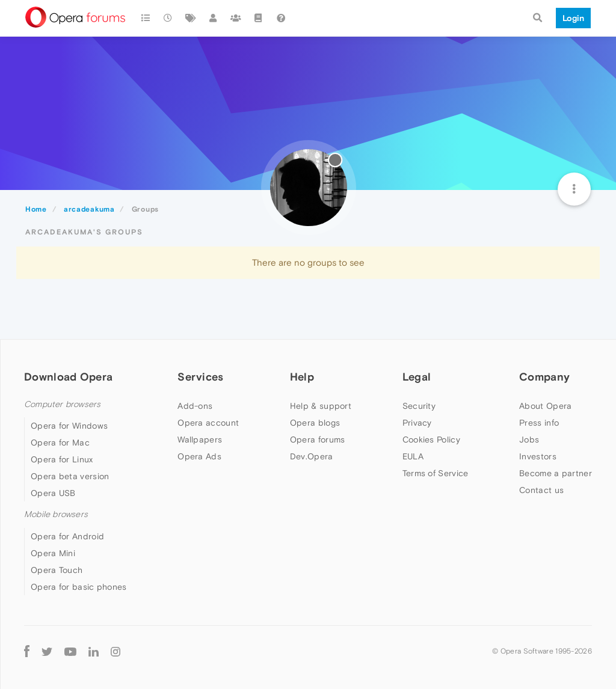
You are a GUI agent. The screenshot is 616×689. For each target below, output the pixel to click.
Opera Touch (57, 570)
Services (200, 377)
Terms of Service (436, 473)
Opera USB (53, 493)
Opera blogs (315, 423)
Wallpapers (200, 439)
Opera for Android (67, 536)
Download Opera (68, 377)
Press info (539, 423)
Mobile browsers (56, 514)
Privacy (417, 423)
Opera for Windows (69, 426)
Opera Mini (53, 553)
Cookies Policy (431, 439)
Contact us (541, 490)
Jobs (529, 439)
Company (544, 377)
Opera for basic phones (79, 587)
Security (419, 406)
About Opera (545, 406)
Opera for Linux (62, 459)
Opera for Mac (60, 442)
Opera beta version (70, 476)
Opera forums (318, 439)
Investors (538, 456)
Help (302, 377)
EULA (413, 456)
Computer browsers (62, 404)
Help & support (321, 406)
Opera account (208, 423)
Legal (417, 377)
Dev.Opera (312, 456)
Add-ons (195, 406)
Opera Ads (199, 456)
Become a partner (556, 473)
